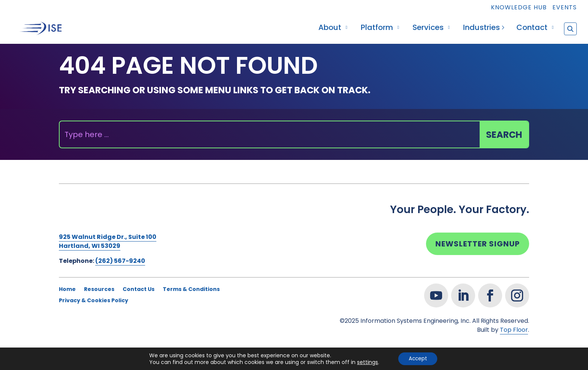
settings (366, 362)
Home (67, 290)
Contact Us (139, 290)
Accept (418, 358)
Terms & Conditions (191, 290)
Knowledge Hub (519, 8)
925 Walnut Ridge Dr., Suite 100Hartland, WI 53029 (108, 241)
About (330, 29)
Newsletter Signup (478, 244)
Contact (532, 29)
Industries (481, 29)
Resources (99, 290)
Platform (377, 29)
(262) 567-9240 (120, 261)
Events (565, 8)
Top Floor (514, 330)
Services (428, 29)
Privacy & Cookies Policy (94, 301)
